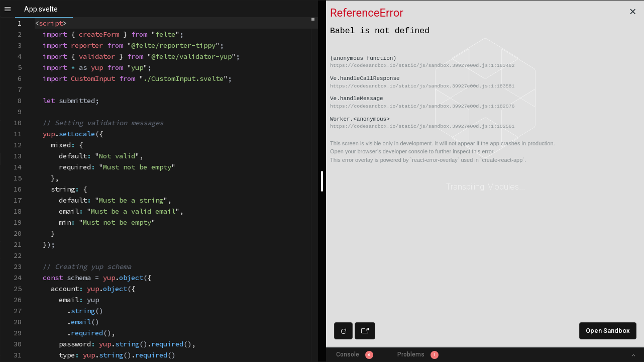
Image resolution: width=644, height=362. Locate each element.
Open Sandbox (608, 331)
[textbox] (35, 18)
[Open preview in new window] (365, 331)
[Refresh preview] (343, 331)
